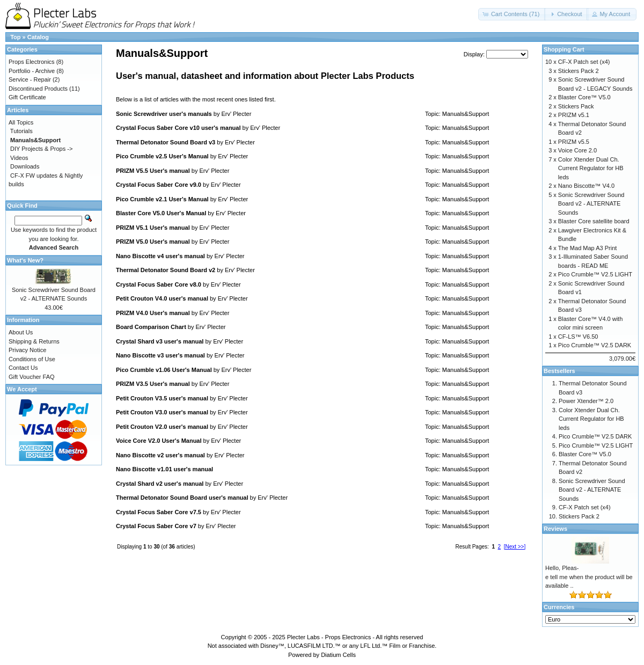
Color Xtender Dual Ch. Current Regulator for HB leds (591, 168)
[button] (512, 14)
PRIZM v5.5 (574, 142)
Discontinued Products (38, 89)
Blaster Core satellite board (594, 221)
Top (15, 37)
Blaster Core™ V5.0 (584, 97)
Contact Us (23, 368)
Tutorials (21, 131)
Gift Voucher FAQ (32, 377)
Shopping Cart (564, 49)
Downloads (25, 166)
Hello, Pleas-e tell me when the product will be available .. (589, 577)
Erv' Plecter (236, 114)
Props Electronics (32, 62)
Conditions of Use (32, 359)
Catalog (38, 37)
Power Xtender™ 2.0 (586, 401)
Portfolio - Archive (32, 71)
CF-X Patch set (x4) (584, 62)
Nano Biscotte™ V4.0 (586, 186)
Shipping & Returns (34, 341)
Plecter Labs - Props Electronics (329, 637)
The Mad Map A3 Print (587, 248)
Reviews (555, 529)
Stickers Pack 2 (579, 71)
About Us (21, 332)
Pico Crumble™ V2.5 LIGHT (595, 274)
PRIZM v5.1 (574, 115)
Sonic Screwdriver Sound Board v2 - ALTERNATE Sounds (591, 204)
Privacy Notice (27, 350)
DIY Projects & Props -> (41, 149)
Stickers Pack (576, 106)
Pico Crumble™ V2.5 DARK (595, 345)
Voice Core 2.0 (577, 150)
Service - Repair (30, 79)
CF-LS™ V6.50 (578, 337)
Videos (19, 158)
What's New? (25, 260)
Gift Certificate (27, 97)
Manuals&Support (466, 114)
